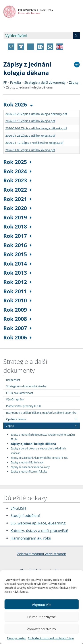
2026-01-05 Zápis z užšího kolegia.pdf (30, 150)
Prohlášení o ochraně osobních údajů (51, 638)
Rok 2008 (17, 319)
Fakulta (16, 82)
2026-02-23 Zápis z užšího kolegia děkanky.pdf (36, 114)
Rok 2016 (17, 245)
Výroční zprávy (15, 399)
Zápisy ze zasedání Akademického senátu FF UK (39, 457)
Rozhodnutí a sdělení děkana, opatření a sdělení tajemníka (41, 413)
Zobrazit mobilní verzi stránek (41, 554)
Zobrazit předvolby (41, 629)
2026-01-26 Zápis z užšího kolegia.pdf (30, 136)
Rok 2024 (17, 171)
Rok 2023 (17, 180)
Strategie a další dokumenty (45, 82)
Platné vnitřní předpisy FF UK (23, 406)
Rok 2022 (17, 190)
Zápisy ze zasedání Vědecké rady (30, 467)
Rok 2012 (17, 282)
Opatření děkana (16, 419)
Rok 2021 (17, 199)
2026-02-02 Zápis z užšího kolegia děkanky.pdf (36, 128)
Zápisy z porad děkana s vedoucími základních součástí (38, 451)
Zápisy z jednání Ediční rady (27, 462)
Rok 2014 (17, 263)
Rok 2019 (17, 217)
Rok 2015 (17, 254)
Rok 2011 (17, 291)
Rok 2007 (17, 328)
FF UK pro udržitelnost (20, 393)
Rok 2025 (17, 162)
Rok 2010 (17, 300)
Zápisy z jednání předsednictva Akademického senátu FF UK (43, 437)
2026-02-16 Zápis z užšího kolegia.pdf (30, 121)
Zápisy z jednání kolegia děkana (29, 87)
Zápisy (74, 82)
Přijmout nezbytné (41, 617)
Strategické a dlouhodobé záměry (26, 386)
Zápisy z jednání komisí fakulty (29, 471)
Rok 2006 (17, 337)
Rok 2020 (17, 208)
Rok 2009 (17, 310)
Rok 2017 (17, 236)
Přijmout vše (41, 605)
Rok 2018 (17, 226)
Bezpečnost (13, 380)
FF (5, 82)
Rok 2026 (18, 104)
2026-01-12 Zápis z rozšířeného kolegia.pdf (34, 143)
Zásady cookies (16, 638)
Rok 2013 (17, 273)
